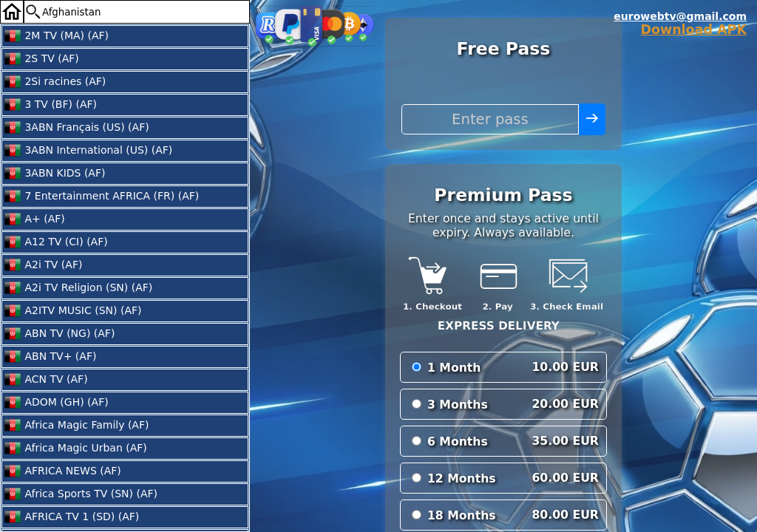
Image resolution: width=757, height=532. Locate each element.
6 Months (458, 441)
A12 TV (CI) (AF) (56, 242)
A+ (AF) (34, 219)
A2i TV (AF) (43, 265)
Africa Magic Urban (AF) (75, 449)
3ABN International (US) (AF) (88, 151)
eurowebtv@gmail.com (680, 16)
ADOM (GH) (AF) (56, 403)
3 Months (458, 405)
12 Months (462, 478)
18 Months (462, 515)
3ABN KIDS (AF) (54, 174)
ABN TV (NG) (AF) (59, 334)
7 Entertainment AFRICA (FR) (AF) (101, 197)
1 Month (454, 368)
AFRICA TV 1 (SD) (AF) (71, 517)
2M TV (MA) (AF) (56, 36)
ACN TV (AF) (46, 380)
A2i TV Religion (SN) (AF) (78, 288)
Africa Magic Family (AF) (76, 426)
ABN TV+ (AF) (50, 357)
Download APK (693, 30)
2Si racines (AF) (55, 82)
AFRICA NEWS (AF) (62, 471)
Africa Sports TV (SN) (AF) (81, 494)
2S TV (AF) (41, 59)
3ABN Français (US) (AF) (77, 128)
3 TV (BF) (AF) (50, 105)
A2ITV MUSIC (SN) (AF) (73, 311)
